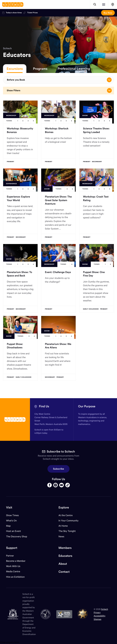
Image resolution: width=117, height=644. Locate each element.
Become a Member (16, 561)
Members (65, 548)
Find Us (44, 406)
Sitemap (97, 619)
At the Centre (66, 515)
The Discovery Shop (17, 536)
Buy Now (108, 13)
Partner (10, 556)
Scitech (7, 48)
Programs (40, 69)
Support (12, 548)
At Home (63, 526)
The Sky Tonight (67, 531)
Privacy (97, 612)
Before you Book (59, 80)
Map (10, 526)
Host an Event (14, 531)
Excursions (15, 69)
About (63, 564)
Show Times (12, 515)
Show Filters (59, 90)
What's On (11, 521)
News (61, 536)
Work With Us (13, 566)
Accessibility (99, 616)
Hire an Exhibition (15, 577)
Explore (64, 508)
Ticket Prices (30, 13)
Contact (64, 572)
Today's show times (12, 13)
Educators (65, 556)
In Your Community (69, 521)
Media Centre (13, 571)
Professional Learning (74, 69)
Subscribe (59, 469)
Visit (9, 508)
